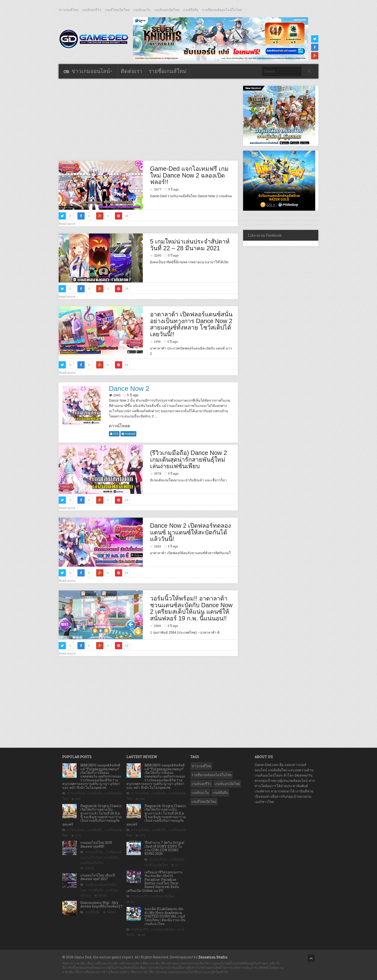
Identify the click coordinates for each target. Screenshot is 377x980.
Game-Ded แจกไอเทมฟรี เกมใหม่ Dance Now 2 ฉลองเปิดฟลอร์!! (189, 175)
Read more (67, 224)
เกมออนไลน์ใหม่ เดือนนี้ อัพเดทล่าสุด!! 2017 (98, 877)
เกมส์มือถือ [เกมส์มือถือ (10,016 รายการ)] (220, 793)
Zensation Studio (213, 957)
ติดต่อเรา (132, 71)
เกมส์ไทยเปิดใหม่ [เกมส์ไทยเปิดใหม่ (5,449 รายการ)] (204, 802)
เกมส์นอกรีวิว (91, 10)
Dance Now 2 (129, 389)
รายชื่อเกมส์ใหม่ (168, 71)
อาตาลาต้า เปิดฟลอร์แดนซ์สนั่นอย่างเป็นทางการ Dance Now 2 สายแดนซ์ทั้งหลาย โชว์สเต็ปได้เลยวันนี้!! (191, 324)
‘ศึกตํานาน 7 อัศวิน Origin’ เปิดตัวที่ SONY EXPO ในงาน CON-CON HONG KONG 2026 (165, 848)
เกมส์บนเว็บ (142, 10)
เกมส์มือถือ (191, 10)
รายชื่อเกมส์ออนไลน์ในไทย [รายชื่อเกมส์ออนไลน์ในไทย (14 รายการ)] (212, 775)
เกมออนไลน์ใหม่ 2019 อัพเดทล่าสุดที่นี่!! (96, 844)
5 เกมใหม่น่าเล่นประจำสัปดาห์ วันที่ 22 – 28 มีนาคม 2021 (190, 245)
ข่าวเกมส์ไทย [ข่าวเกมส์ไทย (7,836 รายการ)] (201, 766)
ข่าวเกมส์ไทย (68, 10)
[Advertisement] (148, 119)
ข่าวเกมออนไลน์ (91, 71)
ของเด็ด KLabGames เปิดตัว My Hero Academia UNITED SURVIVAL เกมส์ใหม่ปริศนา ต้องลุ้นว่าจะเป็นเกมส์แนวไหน (165, 916)
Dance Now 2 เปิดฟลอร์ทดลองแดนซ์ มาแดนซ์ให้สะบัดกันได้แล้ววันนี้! (190, 532)
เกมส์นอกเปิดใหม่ (167, 10)
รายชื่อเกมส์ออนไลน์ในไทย (222, 10)
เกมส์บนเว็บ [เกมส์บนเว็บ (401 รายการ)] (200, 793)
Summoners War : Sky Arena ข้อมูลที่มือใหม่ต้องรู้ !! (101, 904)
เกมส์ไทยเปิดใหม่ (117, 10)
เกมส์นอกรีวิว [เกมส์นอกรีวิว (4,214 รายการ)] (201, 784)
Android (128, 434)
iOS (114, 434)
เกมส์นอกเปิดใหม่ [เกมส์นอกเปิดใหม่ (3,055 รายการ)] (227, 784)
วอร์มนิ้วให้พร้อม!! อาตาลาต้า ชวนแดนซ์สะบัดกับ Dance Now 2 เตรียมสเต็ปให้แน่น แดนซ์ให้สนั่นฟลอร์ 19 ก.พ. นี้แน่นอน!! (191, 608)
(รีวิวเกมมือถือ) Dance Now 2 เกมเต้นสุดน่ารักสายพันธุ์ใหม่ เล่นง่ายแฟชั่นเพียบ (188, 459)
